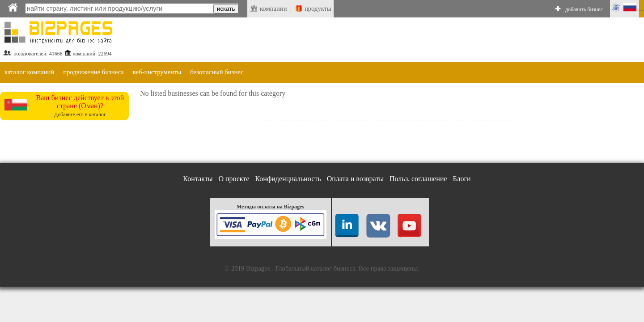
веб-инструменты (157, 72)
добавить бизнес (584, 9)
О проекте (234, 179)
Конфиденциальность (288, 179)
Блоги (462, 179)
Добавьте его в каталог (80, 114)
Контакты (198, 179)
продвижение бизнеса (93, 72)
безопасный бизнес (217, 72)
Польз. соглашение (418, 179)
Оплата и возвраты (355, 179)
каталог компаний (29, 72)
